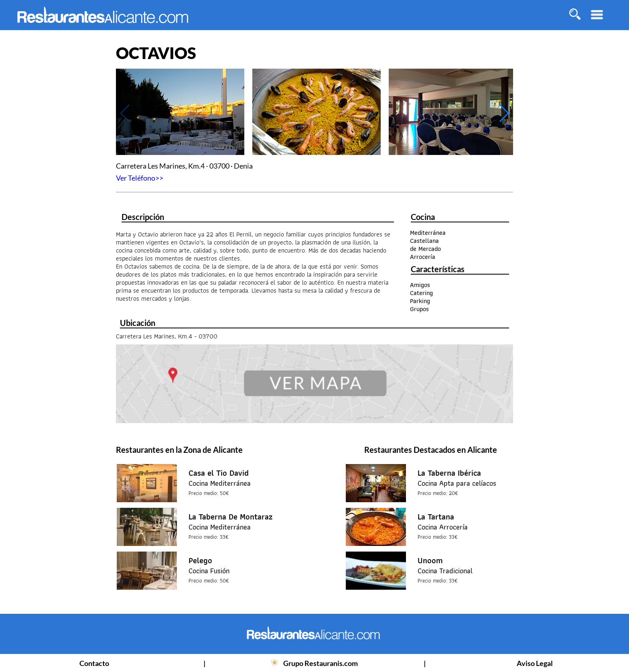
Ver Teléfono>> (140, 178)
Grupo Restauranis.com (321, 663)
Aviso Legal (535, 663)
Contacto (94, 663)
